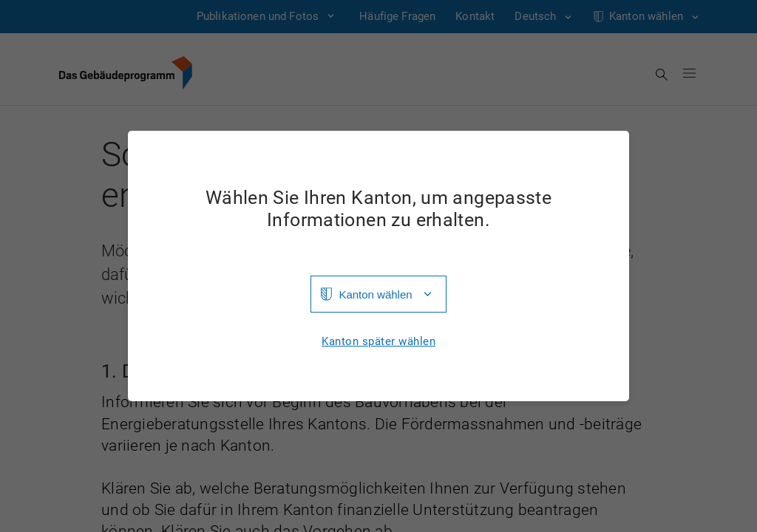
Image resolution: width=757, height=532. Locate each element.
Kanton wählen (375, 294)
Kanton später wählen (378, 342)
